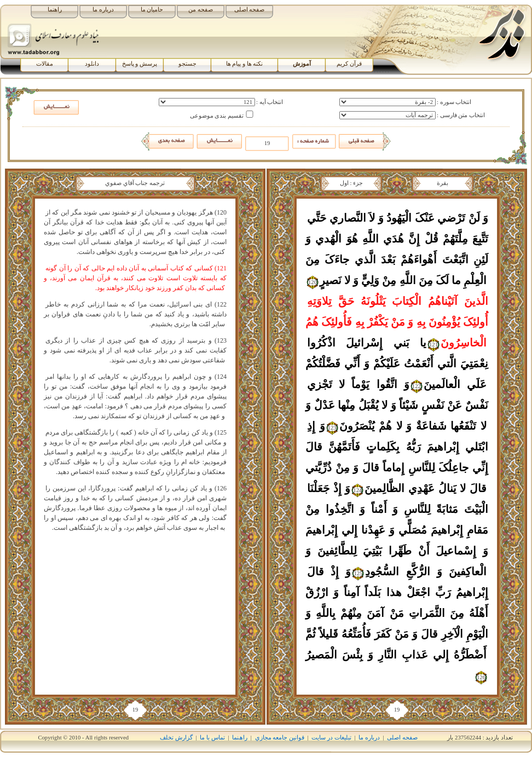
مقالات (45, 64)
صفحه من (201, 10)
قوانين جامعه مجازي (280, 738)
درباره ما (103, 10)
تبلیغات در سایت (331, 738)
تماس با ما (212, 738)
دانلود (92, 64)
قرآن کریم (349, 64)
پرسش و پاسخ (140, 64)
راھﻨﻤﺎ (240, 738)
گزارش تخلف (176, 738)
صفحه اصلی (250, 10)
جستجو (187, 64)
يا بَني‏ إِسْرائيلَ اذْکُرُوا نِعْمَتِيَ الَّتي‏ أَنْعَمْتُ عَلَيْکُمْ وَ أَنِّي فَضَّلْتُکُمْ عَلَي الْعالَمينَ (397, 363)
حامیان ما (152, 10)
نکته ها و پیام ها (245, 64)
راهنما (55, 10)
